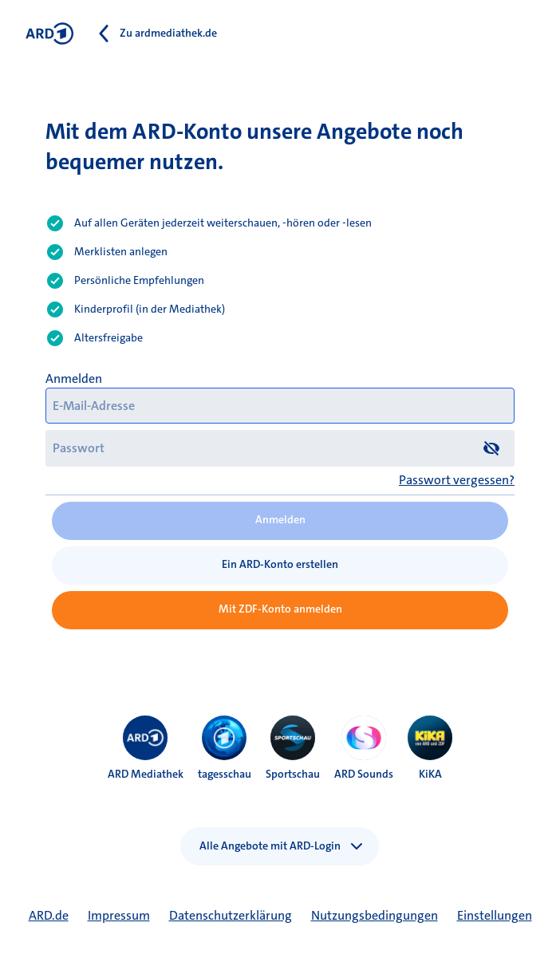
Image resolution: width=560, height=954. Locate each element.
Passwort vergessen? (457, 480)
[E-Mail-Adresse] (280, 406)
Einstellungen (495, 915)
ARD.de (49, 915)
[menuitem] (145, 738)
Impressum (119, 915)
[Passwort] (280, 448)
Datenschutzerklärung (231, 915)
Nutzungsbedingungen (375, 915)
